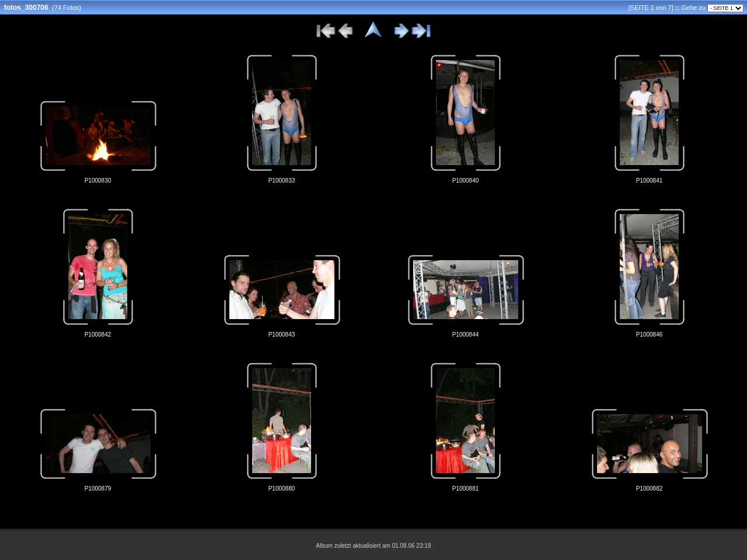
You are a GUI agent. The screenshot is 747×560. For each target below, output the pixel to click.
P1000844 (466, 335)
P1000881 (466, 489)
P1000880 (282, 489)
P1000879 (98, 489)
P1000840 (466, 181)
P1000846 (650, 335)
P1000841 (650, 181)
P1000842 (98, 335)
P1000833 (282, 181)
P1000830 (98, 181)
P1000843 (282, 335)
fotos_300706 (26, 8)
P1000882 (650, 489)
